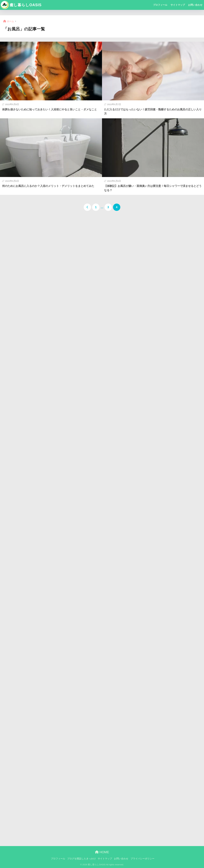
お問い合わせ (195, 5)
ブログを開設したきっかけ (81, 859)
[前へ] (87, 207)
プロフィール (160, 5)
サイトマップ (178, 5)
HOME (102, 852)
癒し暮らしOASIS (21, 5)
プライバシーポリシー (142, 859)
